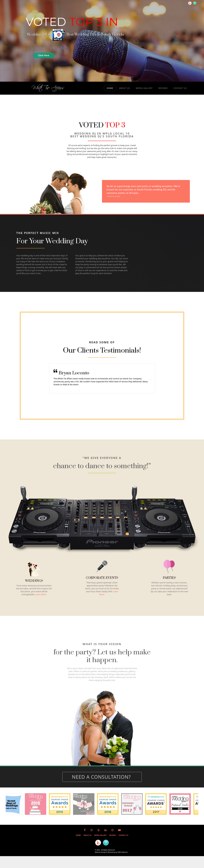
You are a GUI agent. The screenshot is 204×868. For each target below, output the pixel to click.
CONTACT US (180, 88)
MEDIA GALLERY (144, 88)
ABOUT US (125, 88)
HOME (110, 88)
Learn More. (41, 594)
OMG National (122, 852)
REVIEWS (163, 88)
